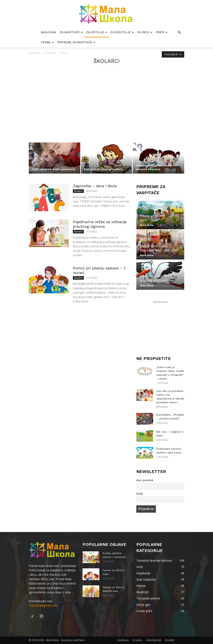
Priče (162, 32)
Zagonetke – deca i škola (95, 186)
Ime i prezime (145, 480)
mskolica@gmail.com (43, 605)
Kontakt (170, 640)
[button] (179, 32)
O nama (137, 640)
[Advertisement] (106, 111)
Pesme (47, 42)
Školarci (78, 191)
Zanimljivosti (154, 640)
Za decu (145, 32)
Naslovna (48, 32)
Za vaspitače (71, 32)
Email (140, 494)
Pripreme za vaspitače (76, 42)
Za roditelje (122, 32)
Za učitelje (97, 32)
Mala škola (147, 225)
